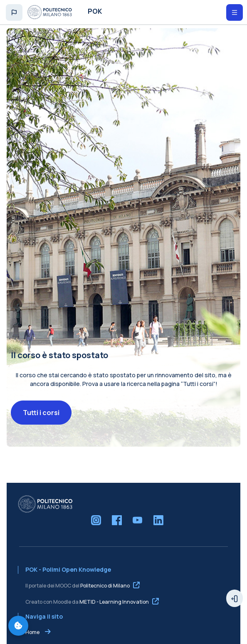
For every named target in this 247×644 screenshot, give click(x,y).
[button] (14, 12)
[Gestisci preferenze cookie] (18, 626)
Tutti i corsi (41, 420)
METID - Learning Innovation (114, 608)
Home (32, 639)
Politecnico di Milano (105, 592)
